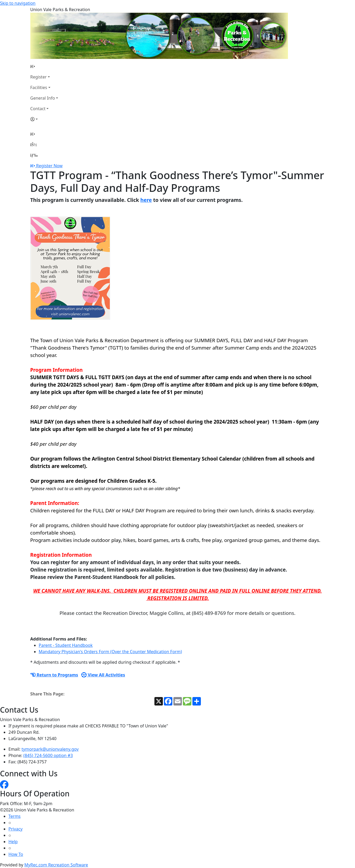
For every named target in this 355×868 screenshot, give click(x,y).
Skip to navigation (18, 3)
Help (13, 842)
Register (39, 77)
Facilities (39, 87)
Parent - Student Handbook (66, 645)
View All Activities (103, 675)
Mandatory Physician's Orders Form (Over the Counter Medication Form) (110, 652)
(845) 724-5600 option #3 (48, 755)
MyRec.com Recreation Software (56, 865)
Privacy (15, 829)
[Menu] (34, 155)
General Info (43, 98)
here (146, 200)
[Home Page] (44, 66)
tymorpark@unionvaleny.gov (50, 749)
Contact (38, 109)
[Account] (44, 119)
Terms (15, 816)
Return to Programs (54, 675)
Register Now (49, 166)
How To (16, 854)
